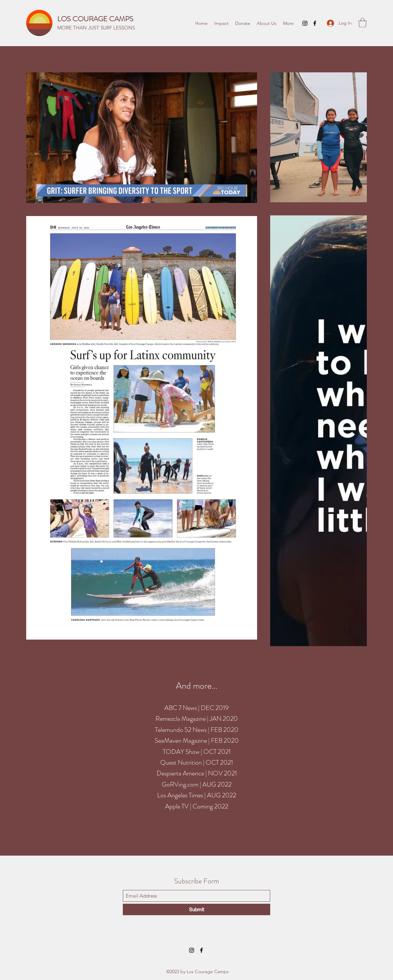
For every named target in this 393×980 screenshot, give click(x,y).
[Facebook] (315, 23)
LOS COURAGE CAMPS (95, 19)
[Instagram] (305, 23)
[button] (363, 23)
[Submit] (196, 909)
